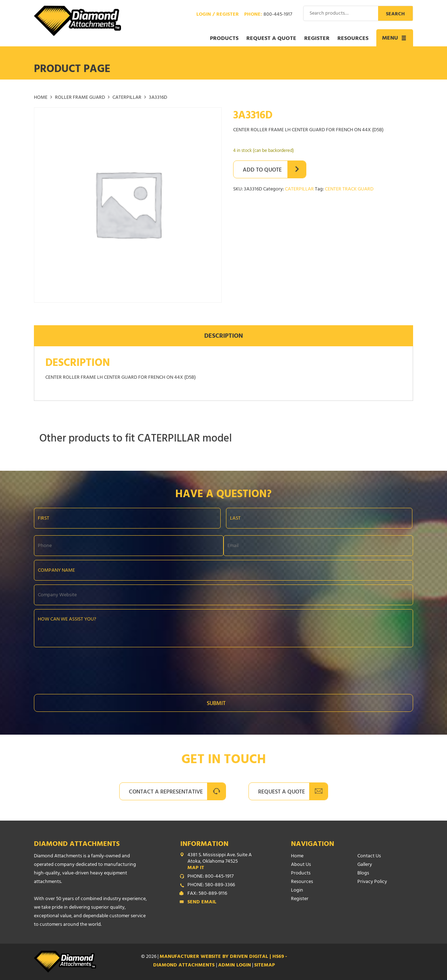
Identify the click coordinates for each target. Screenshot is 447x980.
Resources (353, 39)
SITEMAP (265, 966)
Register (317, 39)
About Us (301, 865)
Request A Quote (282, 792)
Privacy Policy (372, 882)
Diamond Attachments (77, 845)
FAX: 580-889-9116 (207, 894)
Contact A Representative (166, 792)
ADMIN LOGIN (235, 966)
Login (297, 891)
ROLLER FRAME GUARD (80, 98)
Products (224, 39)
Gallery (365, 865)
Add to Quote (262, 170)
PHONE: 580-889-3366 (211, 885)
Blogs (363, 874)
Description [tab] (224, 337)
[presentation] (88, 669)
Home (41, 98)
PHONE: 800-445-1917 (210, 877)
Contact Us (369, 856)
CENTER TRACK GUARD (349, 190)
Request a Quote (271, 39)
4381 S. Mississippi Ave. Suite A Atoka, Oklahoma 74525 (225, 862)
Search (395, 14)
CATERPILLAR (127, 98)
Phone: (268, 15)
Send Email (202, 903)
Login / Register (218, 15)
